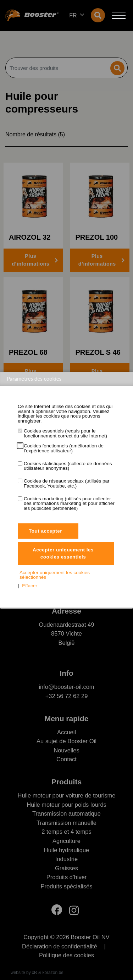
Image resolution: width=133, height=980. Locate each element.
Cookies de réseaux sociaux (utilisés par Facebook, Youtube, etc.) (67, 483)
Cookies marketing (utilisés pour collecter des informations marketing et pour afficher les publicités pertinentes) (69, 504)
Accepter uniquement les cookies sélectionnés (55, 575)
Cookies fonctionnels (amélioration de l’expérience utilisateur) (64, 448)
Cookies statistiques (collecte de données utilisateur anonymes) (68, 466)
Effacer (30, 586)
